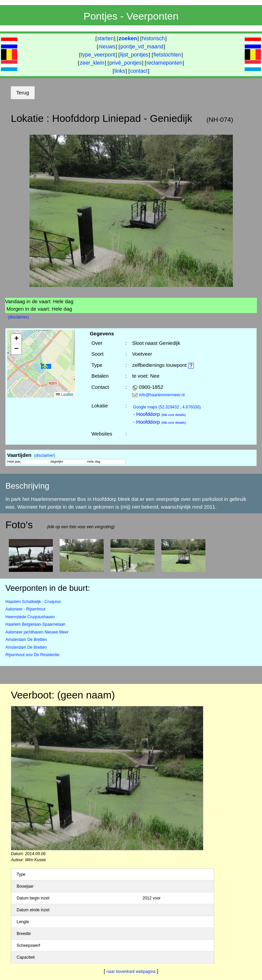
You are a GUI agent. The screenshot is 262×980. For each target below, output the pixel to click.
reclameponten (164, 63)
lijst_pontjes (134, 55)
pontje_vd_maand (142, 47)
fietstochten (167, 55)
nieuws (107, 47)
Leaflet (65, 395)
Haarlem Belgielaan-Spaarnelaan (35, 624)
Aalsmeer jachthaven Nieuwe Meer (37, 632)
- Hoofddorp (159, 414)
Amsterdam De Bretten (26, 640)
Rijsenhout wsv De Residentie (32, 655)
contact (139, 71)
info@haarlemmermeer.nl (162, 395)
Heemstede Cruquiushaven (30, 617)
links (120, 71)
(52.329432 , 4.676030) (167, 407)
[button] (46, 366)
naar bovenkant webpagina (131, 972)
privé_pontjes (125, 63)
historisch (154, 38)
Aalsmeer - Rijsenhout (25, 609)
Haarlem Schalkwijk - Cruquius (33, 602)
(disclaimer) (18, 317)
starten (106, 38)
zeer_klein (92, 63)
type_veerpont (98, 55)
